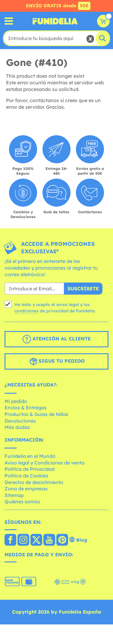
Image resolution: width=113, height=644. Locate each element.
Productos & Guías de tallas (36, 414)
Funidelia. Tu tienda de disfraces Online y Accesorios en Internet (55, 21)
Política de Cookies (26, 476)
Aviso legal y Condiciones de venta (44, 463)
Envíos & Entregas (26, 408)
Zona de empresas (26, 489)
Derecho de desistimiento (34, 482)
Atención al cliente (57, 339)
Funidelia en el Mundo (30, 456)
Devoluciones (20, 421)
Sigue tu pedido (57, 361)
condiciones (27, 311)
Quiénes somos (22, 502)
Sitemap (14, 495)
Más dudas (17, 427)
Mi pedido (16, 401)
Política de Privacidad (30, 469)
